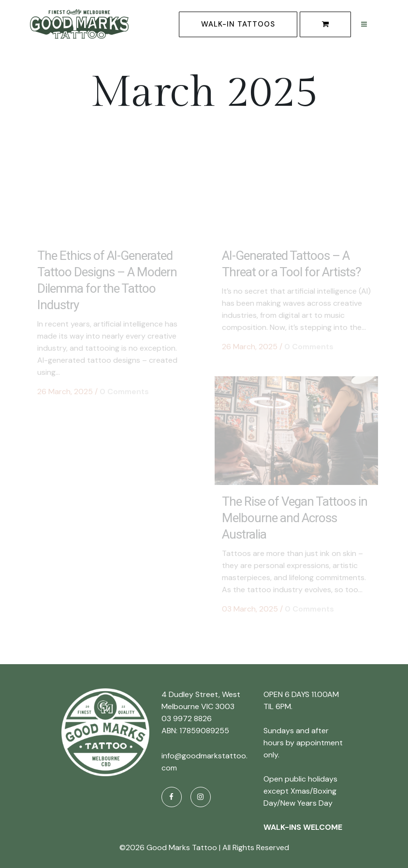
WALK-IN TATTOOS (238, 24)
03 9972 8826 (187, 717)
